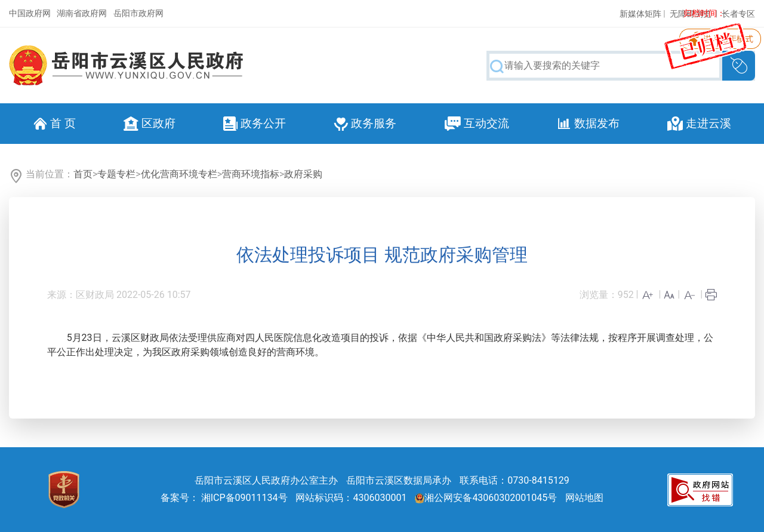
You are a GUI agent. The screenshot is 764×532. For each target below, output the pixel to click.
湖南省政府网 (82, 13)
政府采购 (303, 174)
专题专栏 (116, 174)
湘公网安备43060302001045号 (486, 498)
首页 (83, 174)
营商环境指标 (251, 174)
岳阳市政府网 (138, 13)
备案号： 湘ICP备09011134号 (224, 498)
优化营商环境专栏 (179, 174)
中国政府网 (30, 13)
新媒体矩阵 (640, 14)
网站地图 (584, 498)
